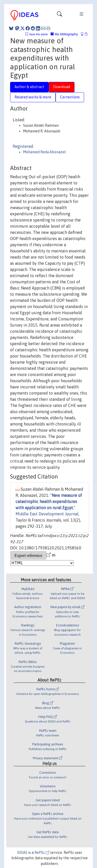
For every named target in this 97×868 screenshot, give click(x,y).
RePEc (42, 853)
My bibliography (64, 34)
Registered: (23, 146)
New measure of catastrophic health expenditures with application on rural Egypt (49, 501)
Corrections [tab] (70, 97)
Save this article (38, 34)
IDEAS (22, 853)
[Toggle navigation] (59, 15)
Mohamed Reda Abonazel (44, 152)
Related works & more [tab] (33, 97)
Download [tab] (62, 87)
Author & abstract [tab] (29, 87)
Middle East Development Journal (47, 514)
